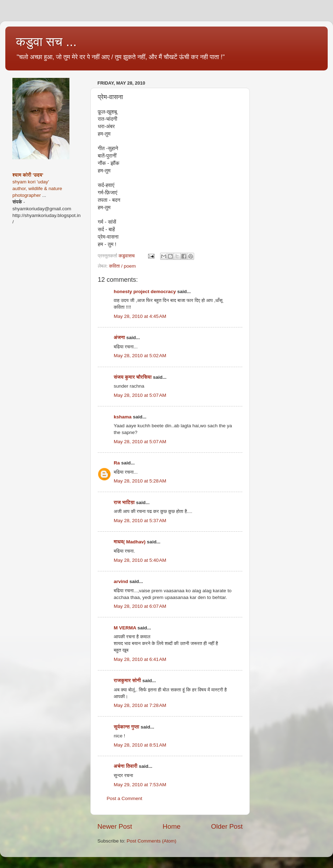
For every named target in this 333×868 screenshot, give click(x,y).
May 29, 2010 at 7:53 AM (140, 785)
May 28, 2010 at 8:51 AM (140, 745)
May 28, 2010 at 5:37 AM (140, 521)
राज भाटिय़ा (124, 502)
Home (171, 826)
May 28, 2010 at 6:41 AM (140, 659)
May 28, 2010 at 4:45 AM (140, 316)
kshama (123, 417)
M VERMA (125, 628)
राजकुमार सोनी (127, 681)
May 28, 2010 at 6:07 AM (140, 606)
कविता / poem (123, 266)
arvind (121, 581)
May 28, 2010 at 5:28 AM (140, 481)
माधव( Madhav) (130, 542)
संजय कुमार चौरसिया (133, 377)
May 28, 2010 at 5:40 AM (140, 560)
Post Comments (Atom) (152, 841)
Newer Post (115, 826)
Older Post (227, 826)
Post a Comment (125, 798)
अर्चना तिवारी (126, 766)
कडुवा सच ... (46, 42)
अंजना (120, 338)
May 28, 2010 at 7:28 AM (140, 705)
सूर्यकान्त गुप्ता (126, 727)
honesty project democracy (145, 292)
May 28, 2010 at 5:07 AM (140, 395)
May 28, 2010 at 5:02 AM (140, 356)
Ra (117, 463)
